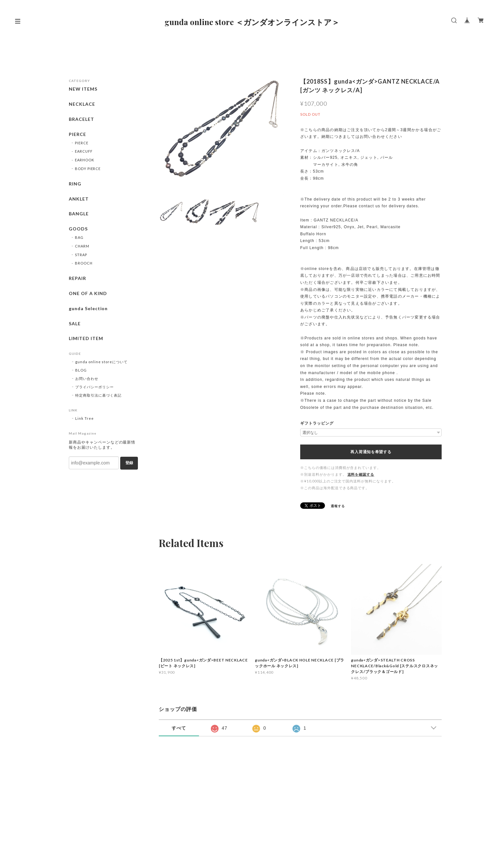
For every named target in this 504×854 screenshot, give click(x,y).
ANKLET (79, 199)
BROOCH (84, 263)
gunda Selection (88, 309)
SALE (75, 324)
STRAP (81, 255)
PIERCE (77, 134)
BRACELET (81, 119)
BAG (79, 237)
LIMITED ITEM (86, 338)
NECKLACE (82, 104)
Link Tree (85, 418)
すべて (179, 728)
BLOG (81, 370)
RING (75, 184)
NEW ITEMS (83, 89)
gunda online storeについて (101, 362)
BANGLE (79, 214)
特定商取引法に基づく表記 (98, 395)
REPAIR (77, 278)
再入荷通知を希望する (371, 452)
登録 (129, 463)
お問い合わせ (87, 378)
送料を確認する (361, 474)
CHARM (82, 246)
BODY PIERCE (88, 169)
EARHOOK (85, 160)
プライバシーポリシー (94, 387)
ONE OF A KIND (88, 293)
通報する (338, 506)
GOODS (78, 229)
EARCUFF (84, 151)
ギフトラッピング (317, 423)
